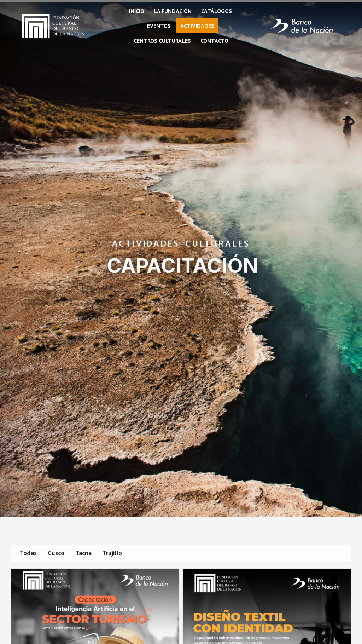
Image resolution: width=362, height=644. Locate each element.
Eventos (159, 26)
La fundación (173, 11)
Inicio (137, 11)
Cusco (61, 553)
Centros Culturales (162, 41)
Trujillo (124, 553)
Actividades (197, 26)
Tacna (92, 553)
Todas (30, 553)
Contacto (214, 41)
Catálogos (217, 11)
